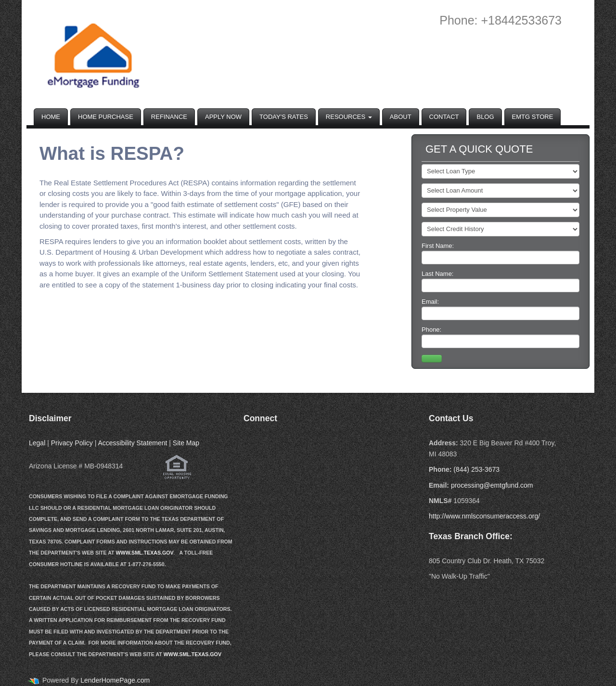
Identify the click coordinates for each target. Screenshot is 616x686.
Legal (37, 443)
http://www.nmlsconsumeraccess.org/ (484, 516)
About (401, 117)
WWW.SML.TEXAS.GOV (145, 553)
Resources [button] (349, 117)
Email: (500, 309)
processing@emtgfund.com (492, 485)
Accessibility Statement (132, 443)
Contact (444, 117)
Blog (485, 117)
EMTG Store (533, 117)
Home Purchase (106, 117)
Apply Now (223, 117)
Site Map (186, 443)
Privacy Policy (72, 443)
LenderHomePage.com (115, 680)
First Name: (500, 253)
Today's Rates (284, 117)
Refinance (169, 117)
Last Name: (500, 281)
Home (51, 117)
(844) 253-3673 (476, 469)
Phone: (500, 337)
